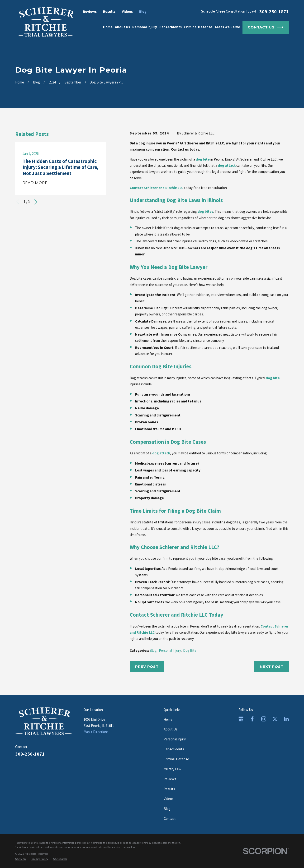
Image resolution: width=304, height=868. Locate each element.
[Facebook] (252, 719)
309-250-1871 (274, 12)
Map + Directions (96, 732)
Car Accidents (174, 749)
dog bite (203, 159)
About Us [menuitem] (122, 27)
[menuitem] (21, 859)
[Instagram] (264, 719)
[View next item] (36, 202)
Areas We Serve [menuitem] (227, 27)
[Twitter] (275, 719)
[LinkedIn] (286, 719)
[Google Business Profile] (241, 719)
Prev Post (147, 667)
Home (168, 719)
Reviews (90, 12)
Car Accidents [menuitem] (171, 27)
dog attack (227, 165)
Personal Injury (170, 650)
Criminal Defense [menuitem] (198, 27)
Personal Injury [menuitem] (145, 27)
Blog (143, 12)
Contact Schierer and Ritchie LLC (157, 188)
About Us (171, 729)
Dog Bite (190, 650)
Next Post (272, 667)
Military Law (172, 769)
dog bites (205, 211)
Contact (170, 819)
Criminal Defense (176, 759)
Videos (127, 12)
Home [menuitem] (108, 27)
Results (109, 12)
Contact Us (266, 27)
